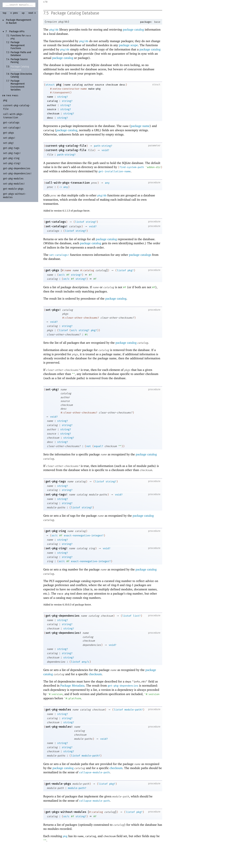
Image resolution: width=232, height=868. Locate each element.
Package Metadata (72, 686)
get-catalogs (56, 222)
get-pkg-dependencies (63, 616)
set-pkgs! (53, 310)
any (107, 183)
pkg (59, 85)
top (5, 13)
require (52, 22)
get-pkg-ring (56, 531)
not (89, 446)
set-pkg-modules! (59, 727)
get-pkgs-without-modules (66, 812)
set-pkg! (52, 390)
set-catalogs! (57, 227)
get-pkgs (52, 270)
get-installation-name (115, 172)
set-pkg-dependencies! (63, 633)
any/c (86, 662)
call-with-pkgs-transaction (68, 183)
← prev (14, 13)
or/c (62, 275)
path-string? (103, 146)
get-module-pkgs (58, 784)
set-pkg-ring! (57, 548)
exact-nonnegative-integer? (84, 536)
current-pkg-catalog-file (66, 146)
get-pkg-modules (58, 710)
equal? (99, 446)
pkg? (131, 271)
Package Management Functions (18, 45)
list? (137, 616)
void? (105, 150)
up (23, 13)
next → (32, 13)
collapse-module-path (94, 773)
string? (63, 97)
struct (50, 85)
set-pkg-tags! (57, 495)
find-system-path (132, 167)
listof (80, 222)
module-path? (134, 710)
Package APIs (17, 32)
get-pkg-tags (56, 482)
